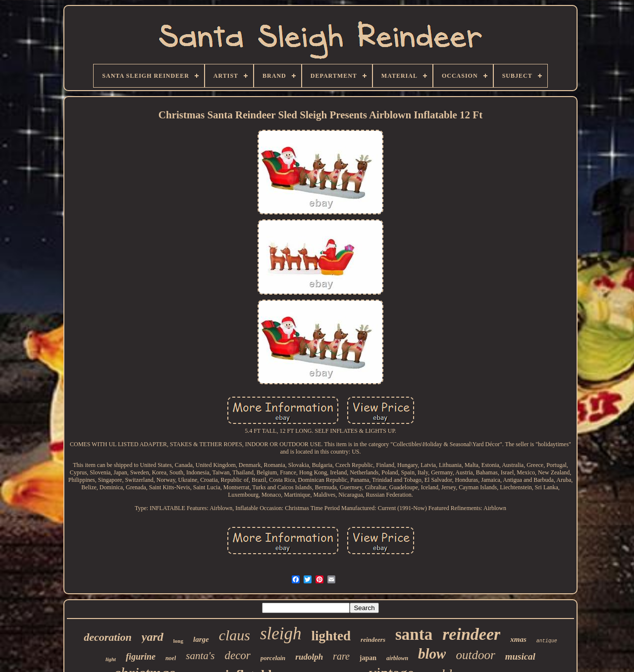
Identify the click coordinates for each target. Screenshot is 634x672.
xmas (518, 639)
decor (237, 655)
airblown (397, 658)
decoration (108, 637)
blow (432, 654)
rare (341, 656)
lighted (331, 636)
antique (547, 641)
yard (153, 637)
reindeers (373, 640)
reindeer (471, 634)
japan (368, 658)
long (178, 641)
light (111, 659)
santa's (200, 656)
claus (235, 635)
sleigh (281, 634)
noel (171, 658)
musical (520, 656)
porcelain (273, 658)
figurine (141, 657)
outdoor (475, 655)
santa (414, 634)
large (201, 639)
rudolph (309, 657)
